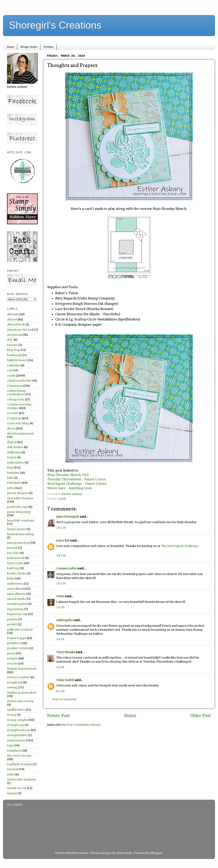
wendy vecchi (17, 788)
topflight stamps (19, 764)
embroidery (15, 463)
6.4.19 (60, 691)
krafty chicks (17, 573)
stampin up (15, 725)
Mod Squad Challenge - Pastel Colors (77, 484)
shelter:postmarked (21, 693)
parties (12, 619)
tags (10, 745)
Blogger (156, 853)
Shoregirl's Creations (55, 25)
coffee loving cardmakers (16, 393)
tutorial (12, 769)
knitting (13, 568)
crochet (13, 413)
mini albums (16, 594)
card (10, 370)
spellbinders (16, 710)
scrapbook (15, 682)
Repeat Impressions (22, 669)
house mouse (17, 529)
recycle (12, 664)
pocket (12, 624)
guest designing (19, 512)
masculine (15, 589)
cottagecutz (16, 399)
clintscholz (124, 853)
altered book (16, 324)
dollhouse (14, 452)
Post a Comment (64, 699)
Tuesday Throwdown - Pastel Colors (76, 479)
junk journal (16, 558)
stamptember (17, 735)
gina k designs (18, 493)
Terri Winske (66, 652)
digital (12, 442)
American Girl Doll (20, 330)
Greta (60, 596)
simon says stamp (20, 701)
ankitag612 (64, 620)
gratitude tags (17, 507)
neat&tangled (17, 604)
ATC (10, 340)
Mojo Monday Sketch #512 (68, 475)
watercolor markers (21, 779)
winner (12, 793)
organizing (15, 609)
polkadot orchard (20, 630)
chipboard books (19, 381)
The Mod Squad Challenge (180, 546)
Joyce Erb (63, 541)
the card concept (19, 756)
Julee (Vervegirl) (68, 517)
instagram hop (18, 543)
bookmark (15, 355)
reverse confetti (18, 677)
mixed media (16, 599)
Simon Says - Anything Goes (70, 488)
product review (18, 648)
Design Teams (29, 47)
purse (11, 653)
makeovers (15, 584)
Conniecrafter (66, 568)
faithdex (13, 473)
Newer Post (58, 716)
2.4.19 (60, 607)
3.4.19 (60, 639)
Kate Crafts (15, 563)
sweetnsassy (16, 740)
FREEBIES (14, 483)
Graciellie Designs (20, 498)
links (11, 578)
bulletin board (17, 360)
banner (12, 345)
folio (10, 478)
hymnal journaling (21, 534)
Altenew (13, 314)
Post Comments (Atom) (83, 725)
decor (11, 428)
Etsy (10, 468)
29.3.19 (61, 528)
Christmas (15, 386)
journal (12, 548)
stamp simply (17, 720)
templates (14, 751)
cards (62, 499)
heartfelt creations (21, 520)
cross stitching (18, 423)
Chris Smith (65, 680)
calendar (13, 365)
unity (11, 774)
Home (10, 47)
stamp (12, 715)
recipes (12, 658)
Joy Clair (13, 553)
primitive (14, 643)
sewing (12, 687)
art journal (15, 335)
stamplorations (18, 730)
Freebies (48, 47)
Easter (12, 457)
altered (12, 319)
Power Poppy (17, 638)
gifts (10, 488)
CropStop (14, 418)
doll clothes (15, 447)
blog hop (13, 350)
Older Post (201, 716)
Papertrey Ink (17, 614)
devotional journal (20, 433)
